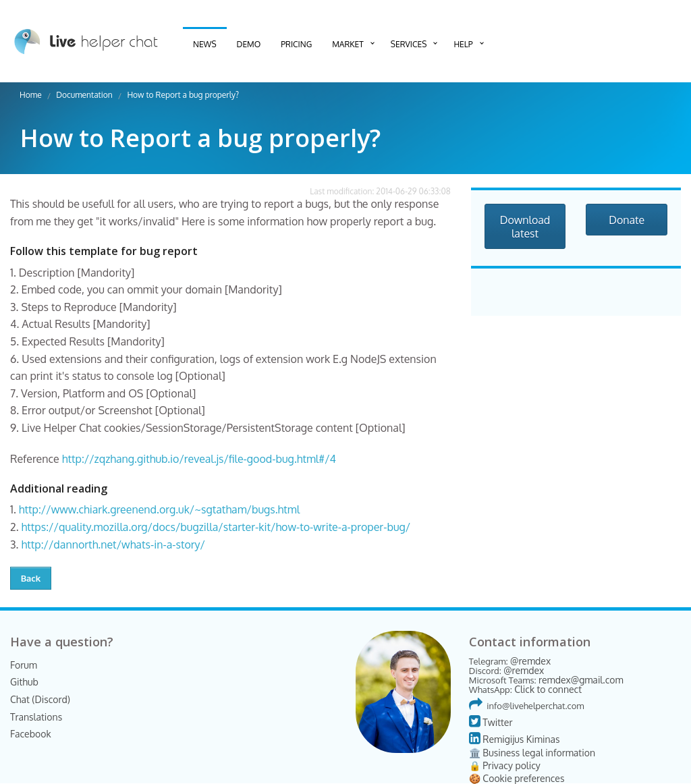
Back (31, 578)
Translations (36, 717)
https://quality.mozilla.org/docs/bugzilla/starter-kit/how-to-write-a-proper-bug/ (216, 527)
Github (24, 682)
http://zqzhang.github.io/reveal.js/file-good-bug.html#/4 (199, 459)
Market (348, 44)
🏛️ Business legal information (532, 753)
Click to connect (548, 689)
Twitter (491, 722)
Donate (627, 220)
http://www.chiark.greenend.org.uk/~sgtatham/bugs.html (159, 509)
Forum (24, 665)
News (205, 44)
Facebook (31, 734)
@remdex (530, 661)
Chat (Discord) (40, 699)
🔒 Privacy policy (505, 765)
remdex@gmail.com (581, 680)
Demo (249, 44)
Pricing (296, 44)
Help (463, 44)
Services (409, 44)
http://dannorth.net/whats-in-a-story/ (113, 544)
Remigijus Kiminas (515, 739)
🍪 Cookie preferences (517, 778)
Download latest (525, 227)
